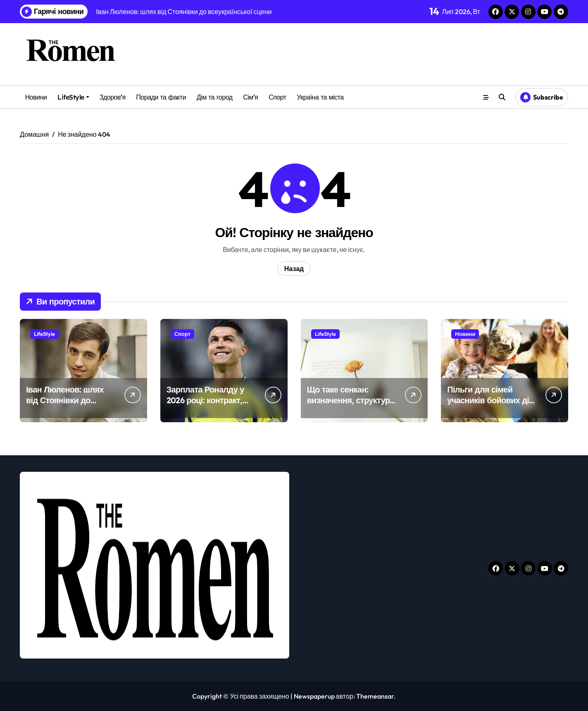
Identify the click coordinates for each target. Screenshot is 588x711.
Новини (36, 97)
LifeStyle (73, 97)
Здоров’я (113, 97)
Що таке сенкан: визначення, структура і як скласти (351, 400)
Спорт (277, 97)
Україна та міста (320, 97)
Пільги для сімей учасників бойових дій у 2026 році (490, 400)
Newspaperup (314, 696)
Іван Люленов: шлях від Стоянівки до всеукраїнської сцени (67, 400)
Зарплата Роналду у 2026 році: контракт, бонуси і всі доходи (205, 400)
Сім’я (250, 97)
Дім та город (215, 97)
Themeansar (375, 696)
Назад (294, 269)
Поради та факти (161, 97)
